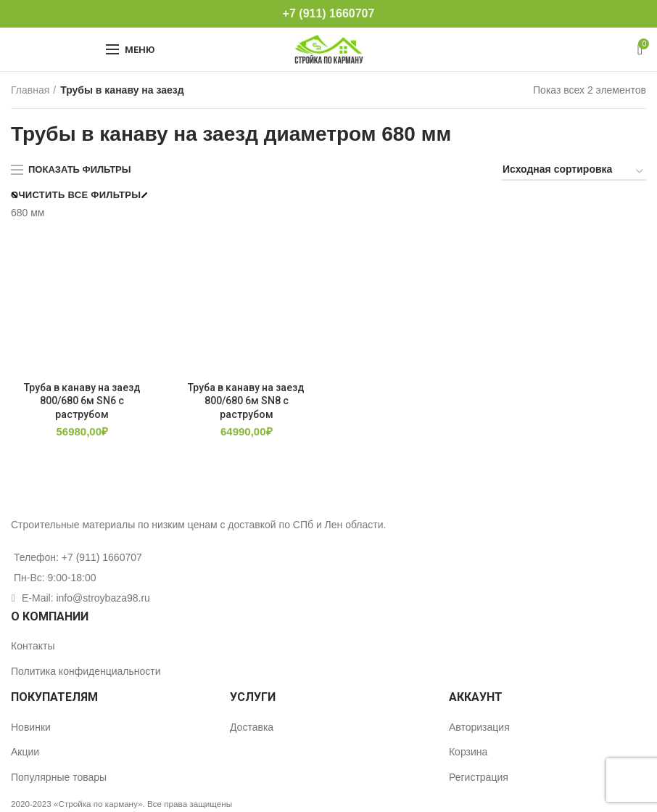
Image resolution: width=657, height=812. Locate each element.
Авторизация (479, 727)
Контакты (33, 646)
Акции (25, 752)
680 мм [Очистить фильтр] (28, 213)
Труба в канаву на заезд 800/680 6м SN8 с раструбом (246, 401)
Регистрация (479, 777)
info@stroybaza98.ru (103, 598)
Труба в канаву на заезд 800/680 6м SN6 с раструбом (82, 401)
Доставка (252, 727)
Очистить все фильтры (76, 195)
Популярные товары (59, 777)
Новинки (31, 727)
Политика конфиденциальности (86, 671)
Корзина (468, 752)
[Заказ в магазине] (574, 172)
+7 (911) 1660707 (329, 13)
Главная (30, 90)
